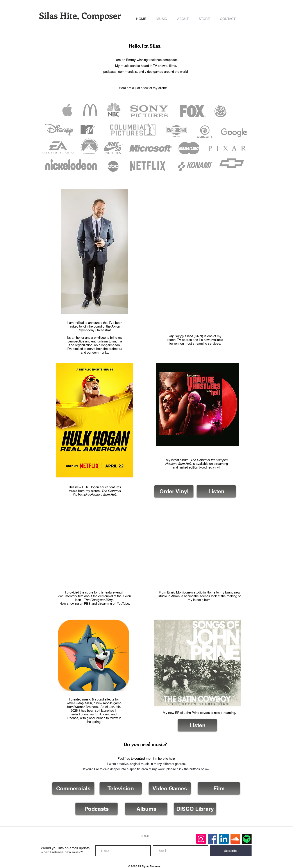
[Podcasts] (96, 809)
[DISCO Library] (195, 809)
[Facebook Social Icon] (213, 839)
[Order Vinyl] (174, 491)
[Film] (219, 788)
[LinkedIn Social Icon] (224, 839)
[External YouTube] (95, 548)
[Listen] (216, 491)
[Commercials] (73, 788)
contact (140, 758)
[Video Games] (170, 788)
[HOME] (145, 836)
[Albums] (146, 809)
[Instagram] (201, 839)
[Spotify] (247, 839)
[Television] (121, 788)
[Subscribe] (231, 851)
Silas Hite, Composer (80, 15)
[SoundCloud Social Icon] (235, 839)
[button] (162, 19)
